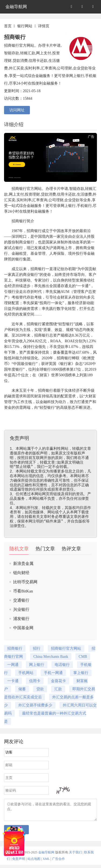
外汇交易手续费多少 (35, 705)
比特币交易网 (25, 582)
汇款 (58, 689)
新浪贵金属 (23, 564)
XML (46, 862)
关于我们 (75, 856)
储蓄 (22, 689)
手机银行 (84, 206)
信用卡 (62, 194)
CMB (83, 657)
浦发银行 (21, 619)
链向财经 (21, 573)
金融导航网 (16, 7)
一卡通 (83, 286)
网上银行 (68, 206)
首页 (8, 26)
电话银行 (62, 665)
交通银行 (21, 600)
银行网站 (25, 26)
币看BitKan (23, 591)
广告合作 (58, 862)
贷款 (40, 689)
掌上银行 (81, 673)
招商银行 (19, 189)
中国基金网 (23, 628)
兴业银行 (21, 609)
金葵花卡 (58, 681)
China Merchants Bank (51, 657)
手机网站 (26, 673)
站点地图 (34, 862)
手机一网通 (53, 673)
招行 (37, 649)
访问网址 (17, 110)
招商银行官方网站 (66, 649)
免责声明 (19, 862)
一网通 (13, 665)
